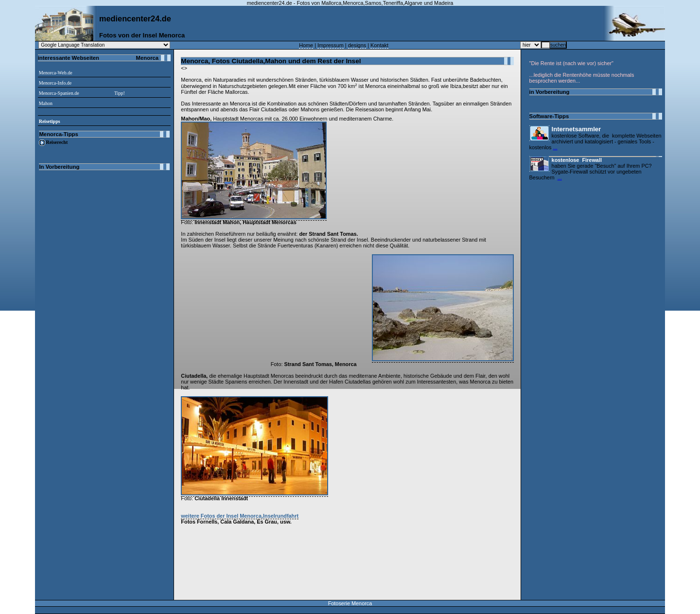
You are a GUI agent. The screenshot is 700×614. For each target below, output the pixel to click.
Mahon (46, 103)
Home (306, 45)
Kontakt (379, 45)
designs (357, 45)
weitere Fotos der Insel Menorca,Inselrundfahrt (240, 516)
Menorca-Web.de (56, 73)
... (555, 147)
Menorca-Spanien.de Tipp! (82, 93)
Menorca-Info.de (55, 83)
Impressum (331, 45)
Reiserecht (57, 142)
